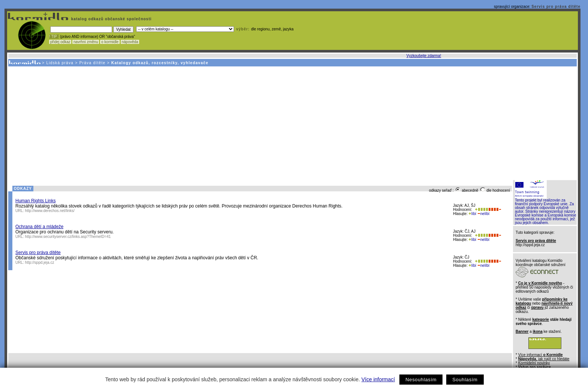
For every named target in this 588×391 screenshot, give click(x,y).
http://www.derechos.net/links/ (50, 211)
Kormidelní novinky (534, 363)
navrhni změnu (86, 42)
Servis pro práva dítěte (556, 7)
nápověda (130, 42)
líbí (472, 214)
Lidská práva (60, 63)
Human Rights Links (35, 201)
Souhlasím (465, 380)
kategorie (540, 320)
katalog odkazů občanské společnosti (111, 19)
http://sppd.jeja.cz (40, 262)
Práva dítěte (93, 63)
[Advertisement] (292, 123)
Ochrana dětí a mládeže (39, 227)
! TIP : (54, 37)
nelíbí (483, 214)
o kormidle (110, 42)
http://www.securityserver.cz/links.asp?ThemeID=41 (68, 237)
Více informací (378, 379)
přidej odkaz (60, 42)
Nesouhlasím (421, 380)
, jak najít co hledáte (544, 359)
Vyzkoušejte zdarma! (424, 56)
